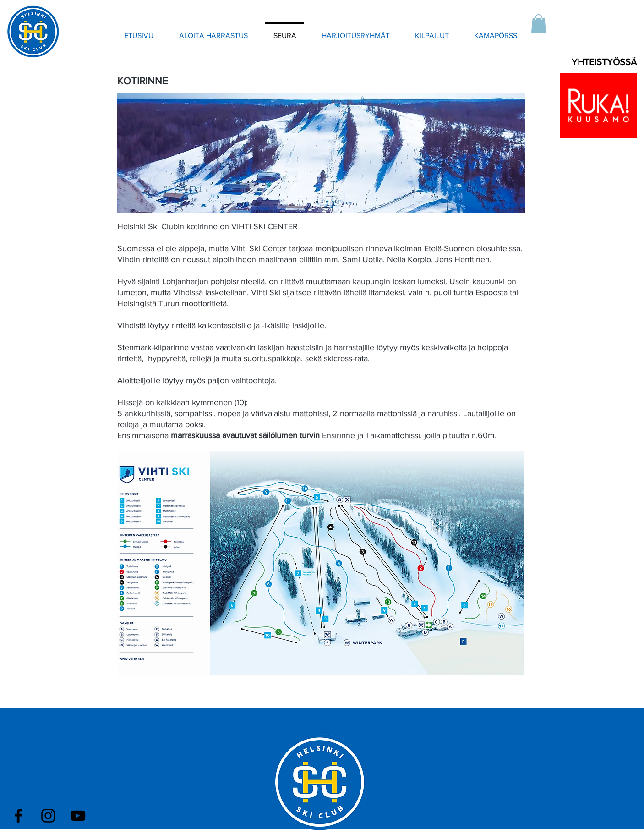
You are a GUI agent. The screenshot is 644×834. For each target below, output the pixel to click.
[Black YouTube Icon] (78, 816)
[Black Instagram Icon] (48, 816)
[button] (539, 24)
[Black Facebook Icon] (18, 816)
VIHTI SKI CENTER (265, 226)
